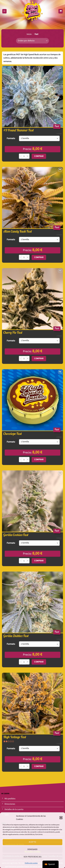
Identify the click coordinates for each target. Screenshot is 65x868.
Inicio (29, 34)
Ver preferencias (32, 857)
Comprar (39, 156)
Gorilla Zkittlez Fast (16, 636)
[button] (61, 818)
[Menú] (4, 11)
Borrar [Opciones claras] (59, 134)
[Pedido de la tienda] (32, 41)
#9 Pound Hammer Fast (19, 130)
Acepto (32, 842)
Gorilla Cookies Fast (16, 535)
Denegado (32, 849)
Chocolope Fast (13, 434)
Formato (11, 138)
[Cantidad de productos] (24, 156)
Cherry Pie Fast (13, 333)
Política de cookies (31, 863)
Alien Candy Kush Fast (18, 231)
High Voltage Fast (15, 737)
